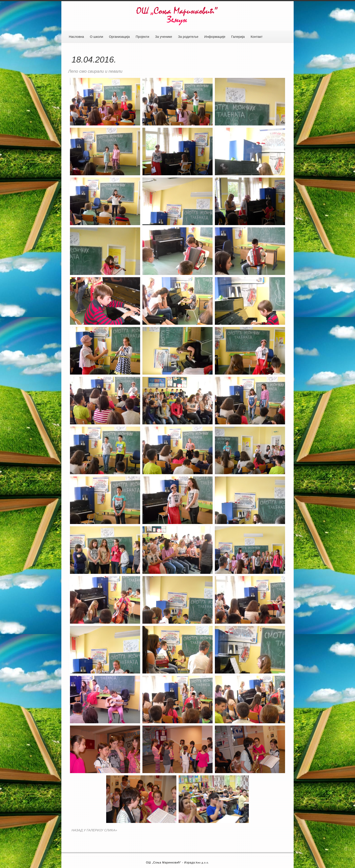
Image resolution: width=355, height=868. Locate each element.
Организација (119, 37)
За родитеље (188, 37)
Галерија (238, 37)
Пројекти (142, 37)
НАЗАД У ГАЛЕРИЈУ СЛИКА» (94, 830)
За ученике (164, 37)
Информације (215, 37)
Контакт (257, 37)
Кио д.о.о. (202, 863)
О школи (96, 37)
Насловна (76, 37)
